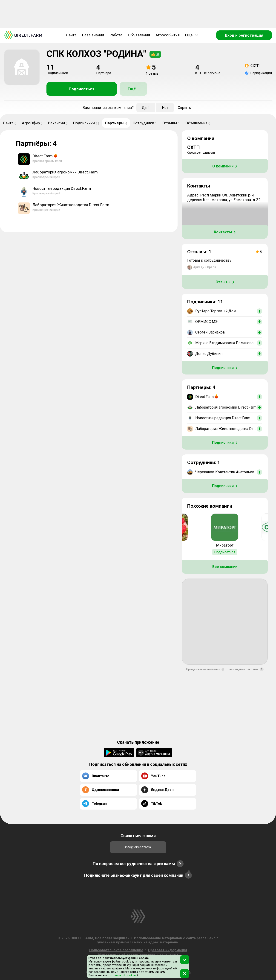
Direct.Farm (43, 156)
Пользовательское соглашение (116, 950)
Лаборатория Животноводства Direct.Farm (71, 205)
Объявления (139, 35)
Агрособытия (168, 35)
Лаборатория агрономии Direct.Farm (65, 172)
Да (146, 108)
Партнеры (116, 123)
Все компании (225, 567)
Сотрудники (145, 123)
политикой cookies (123, 975)
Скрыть (184, 108)
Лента (71, 35)
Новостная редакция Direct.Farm (62, 188)
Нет (165, 108)
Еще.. (192, 35)
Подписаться (82, 89)
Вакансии (58, 123)
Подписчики (86, 123)
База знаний (93, 35)
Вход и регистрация (244, 35)
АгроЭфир (32, 123)
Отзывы (171, 123)
